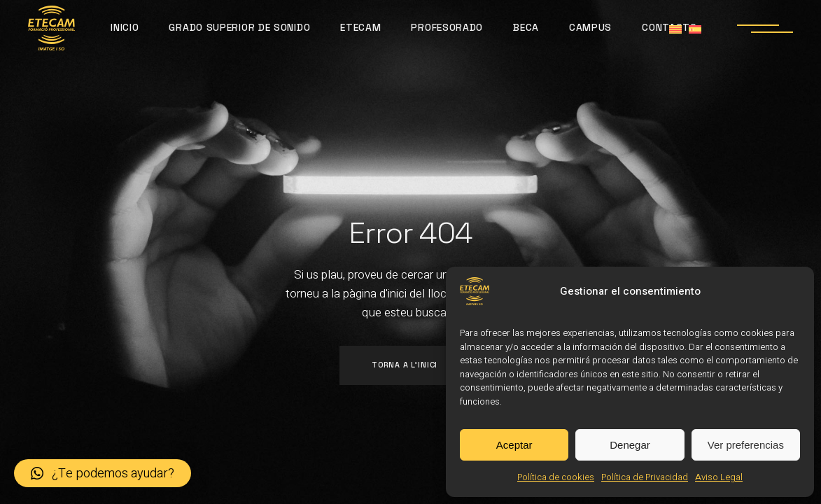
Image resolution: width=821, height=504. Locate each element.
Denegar (630, 445)
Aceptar (514, 445)
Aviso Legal (719, 477)
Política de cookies (556, 477)
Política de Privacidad (645, 477)
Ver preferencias (746, 445)
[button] (103, 473)
